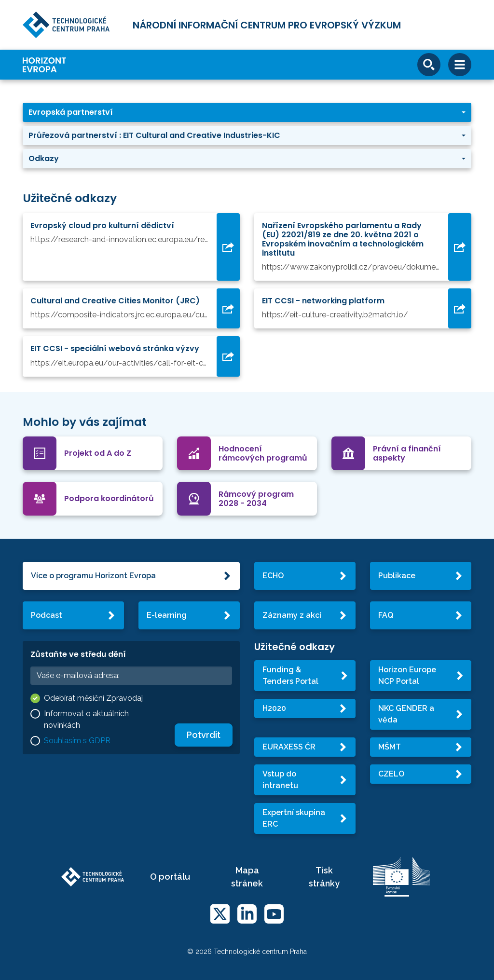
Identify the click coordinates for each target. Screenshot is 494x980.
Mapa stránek (247, 877)
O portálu (170, 877)
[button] (247, 112)
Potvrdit (204, 735)
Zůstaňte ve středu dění (78, 654)
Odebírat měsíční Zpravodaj (93, 698)
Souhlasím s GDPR (77, 741)
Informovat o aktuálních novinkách (86, 719)
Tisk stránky (324, 877)
